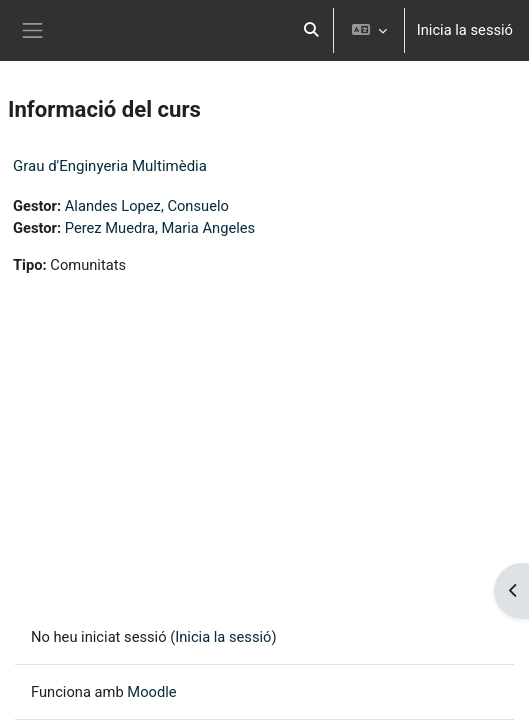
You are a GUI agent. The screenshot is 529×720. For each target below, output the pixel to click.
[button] (311, 30)
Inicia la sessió (465, 30)
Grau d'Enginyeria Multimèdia (110, 166)
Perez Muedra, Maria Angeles (160, 228)
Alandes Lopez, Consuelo (147, 206)
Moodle (151, 692)
